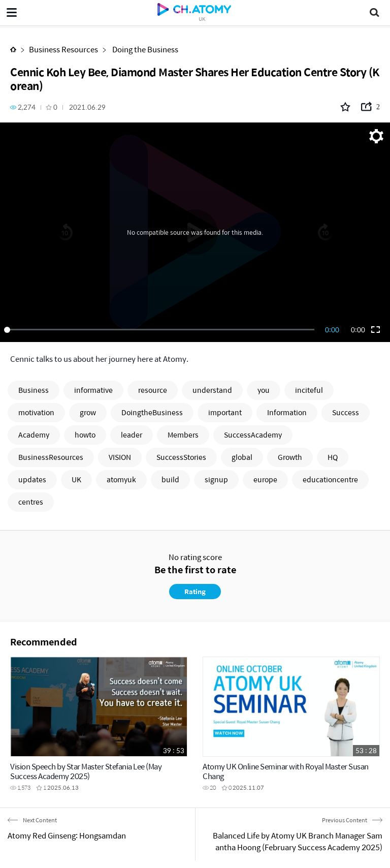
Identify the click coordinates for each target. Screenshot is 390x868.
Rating (195, 591)
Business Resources (63, 49)
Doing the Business (144, 49)
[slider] (161, 330)
